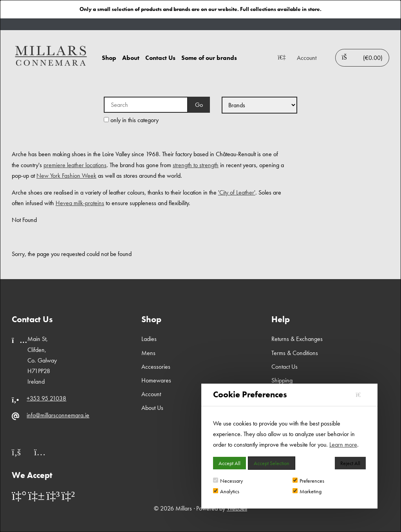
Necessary (228, 481)
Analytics (226, 491)
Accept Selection (272, 463)
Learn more (343, 445)
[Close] (361, 395)
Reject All (350, 463)
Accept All (229, 463)
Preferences (308, 481)
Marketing (307, 491)
